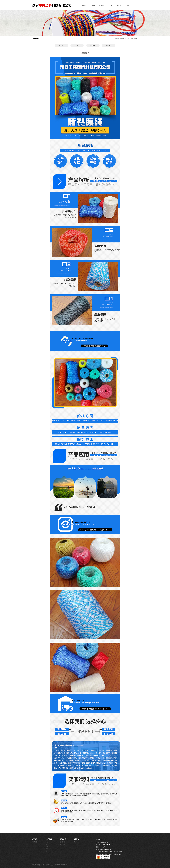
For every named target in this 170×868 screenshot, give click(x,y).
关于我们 (111, 5)
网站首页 (84, 5)
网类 (47, 849)
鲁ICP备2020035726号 (61, 865)
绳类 (47, 842)
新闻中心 (120, 5)
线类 (47, 844)
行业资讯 (102, 5)
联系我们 (128, 5)
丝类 (47, 847)
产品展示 (93, 5)
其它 (47, 851)
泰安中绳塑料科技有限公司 (46, 865)
